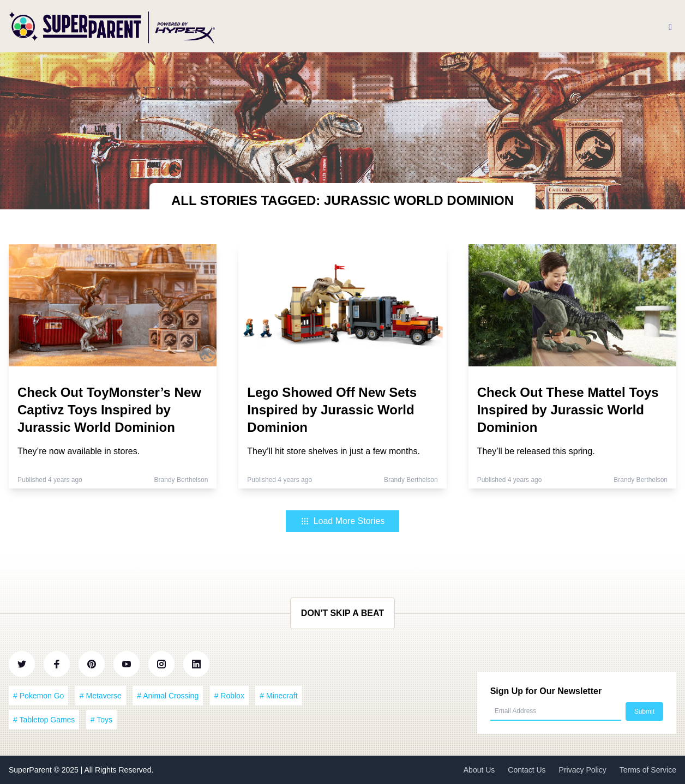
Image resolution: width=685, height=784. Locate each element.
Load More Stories (343, 521)
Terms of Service (648, 770)
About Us (479, 770)
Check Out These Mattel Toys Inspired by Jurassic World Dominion (568, 410)
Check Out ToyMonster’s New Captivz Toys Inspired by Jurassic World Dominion (109, 410)
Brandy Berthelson (181, 480)
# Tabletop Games (44, 720)
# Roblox (229, 696)
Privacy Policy (583, 770)
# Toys (101, 720)
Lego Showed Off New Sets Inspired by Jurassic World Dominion (332, 410)
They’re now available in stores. (79, 451)
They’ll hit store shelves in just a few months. (334, 451)
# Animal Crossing (168, 696)
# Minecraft (278, 696)
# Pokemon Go (38, 696)
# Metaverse (101, 696)
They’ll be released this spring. (536, 451)
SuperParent (31, 770)
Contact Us (527, 770)
